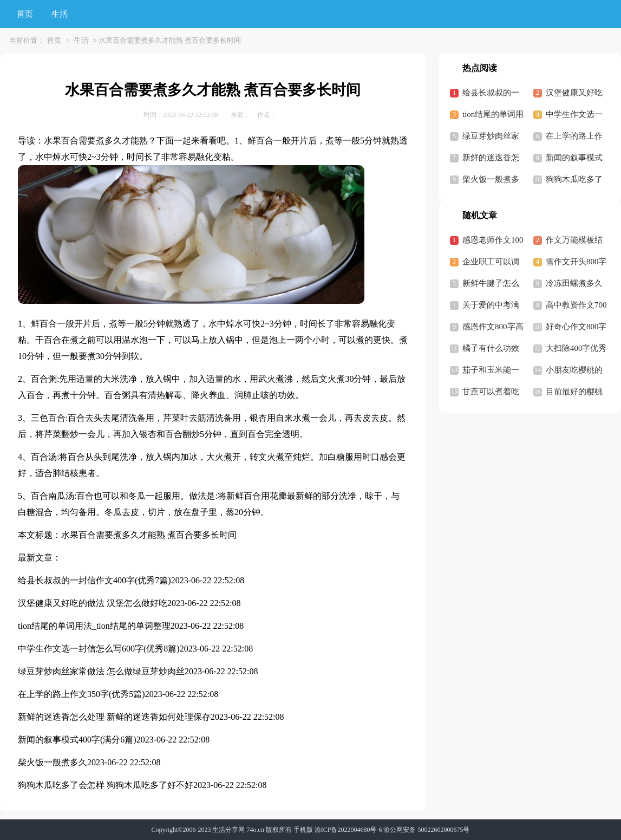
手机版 (303, 830)
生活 (60, 14)
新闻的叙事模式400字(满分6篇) (77, 740)
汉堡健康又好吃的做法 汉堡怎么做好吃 (93, 603)
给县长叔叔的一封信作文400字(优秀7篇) (94, 580)
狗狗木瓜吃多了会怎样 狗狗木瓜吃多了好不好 (106, 785)
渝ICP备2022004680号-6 (348, 830)
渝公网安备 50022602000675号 (426, 830)
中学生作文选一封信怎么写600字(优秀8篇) (99, 649)
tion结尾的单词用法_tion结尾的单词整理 (94, 626)
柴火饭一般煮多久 (53, 762)
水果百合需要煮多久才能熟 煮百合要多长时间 (149, 535)
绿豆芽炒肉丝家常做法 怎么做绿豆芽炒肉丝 (101, 671)
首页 (25, 14)
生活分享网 (228, 830)
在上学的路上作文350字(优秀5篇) (81, 694)
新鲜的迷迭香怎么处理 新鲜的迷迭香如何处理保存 (114, 717)
